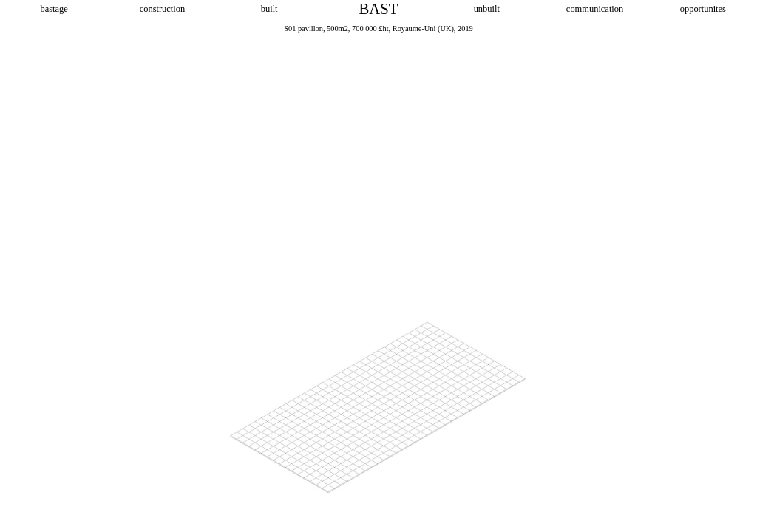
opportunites (703, 9)
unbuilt (487, 9)
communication (595, 9)
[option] (378, 277)
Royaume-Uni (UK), (424, 28)
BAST (379, 9)
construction (162, 9)
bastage (54, 9)
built (271, 9)
